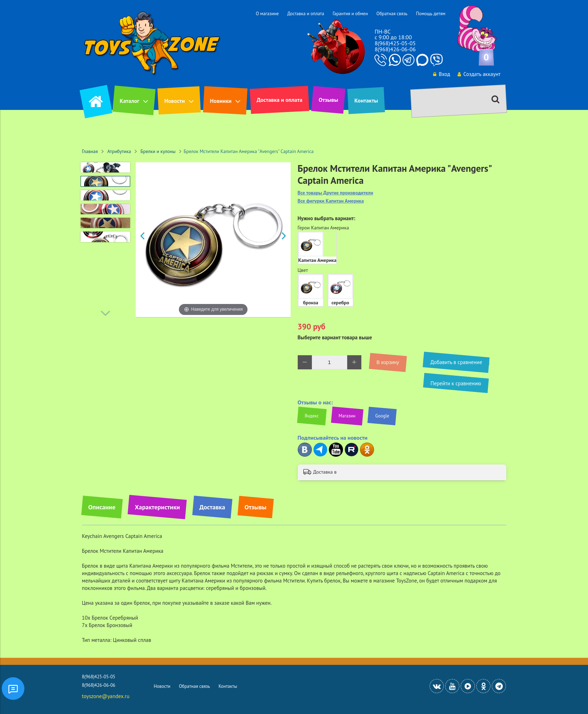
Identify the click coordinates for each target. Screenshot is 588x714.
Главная (90, 151)
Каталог (130, 101)
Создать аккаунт (479, 74)
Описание (102, 507)
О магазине (267, 14)
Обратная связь (392, 14)
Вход (441, 74)
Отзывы (328, 100)
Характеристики (157, 507)
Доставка (212, 507)
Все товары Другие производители (336, 193)
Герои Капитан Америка (323, 228)
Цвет (303, 270)
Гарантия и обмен (350, 14)
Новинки (221, 101)
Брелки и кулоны (158, 151)
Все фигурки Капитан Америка (331, 201)
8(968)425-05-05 (395, 43)
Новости (175, 101)
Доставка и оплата (305, 14)
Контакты (366, 100)
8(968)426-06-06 (395, 49)
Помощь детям (430, 14)
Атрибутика (119, 151)
